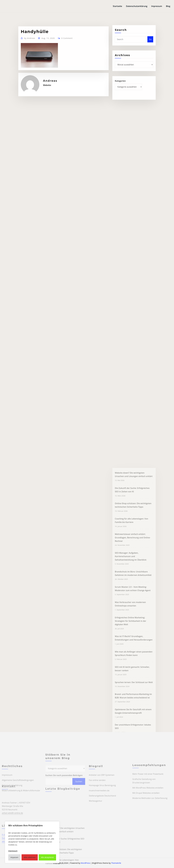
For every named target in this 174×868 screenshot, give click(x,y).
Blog (168, 6)
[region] (32, 842)
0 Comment (67, 50)
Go (150, 45)
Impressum (157, 6)
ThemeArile (116, 863)
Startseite (118, 6)
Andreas (30, 50)
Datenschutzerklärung (137, 6)
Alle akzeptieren (47, 857)
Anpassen (14, 857)
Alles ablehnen (30, 857)
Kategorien (120, 87)
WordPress (85, 863)
